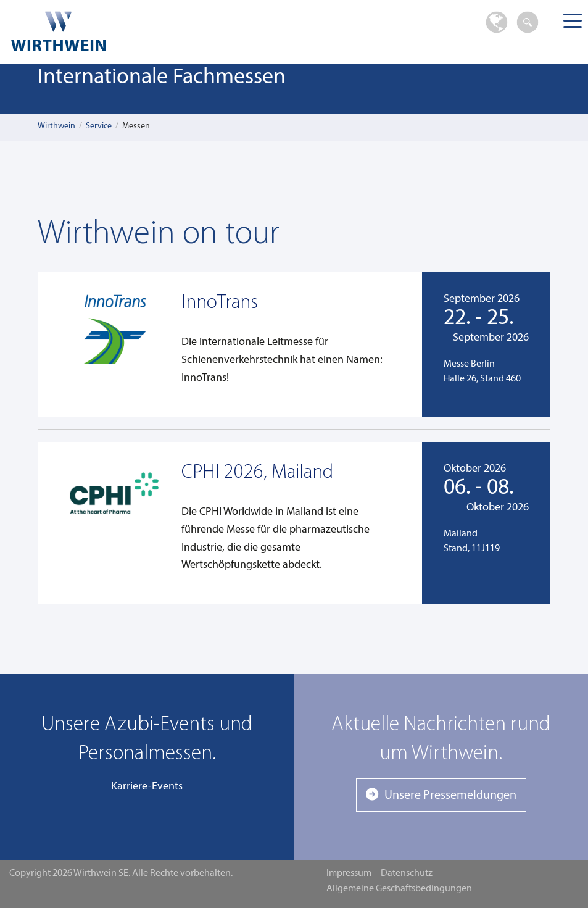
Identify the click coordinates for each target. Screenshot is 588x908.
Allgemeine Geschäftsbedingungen (399, 889)
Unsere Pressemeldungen (450, 796)
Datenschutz (407, 873)
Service (99, 126)
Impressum (349, 873)
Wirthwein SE (128, 31)
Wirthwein (56, 126)
